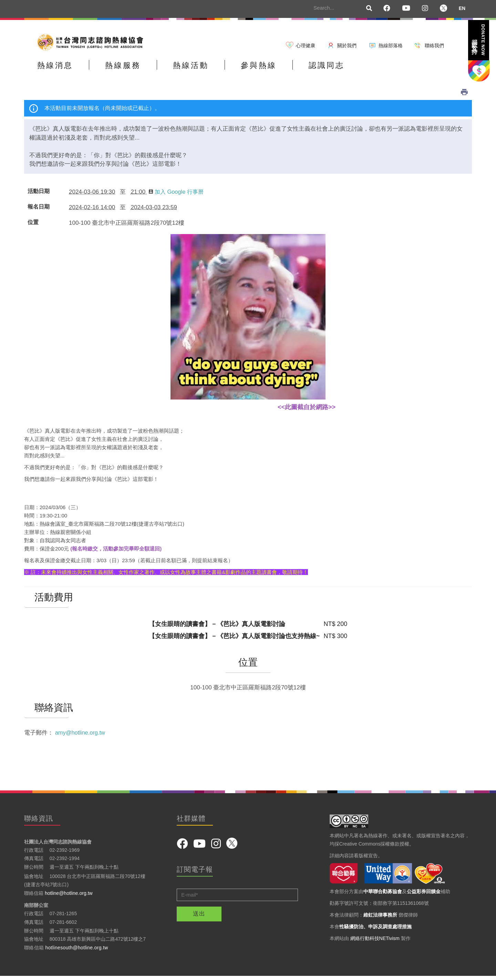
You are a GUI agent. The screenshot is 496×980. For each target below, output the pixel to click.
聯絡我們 (434, 46)
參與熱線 (295, 70)
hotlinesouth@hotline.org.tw (77, 951)
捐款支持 (478, 40)
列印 (464, 95)
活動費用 (46, 601)
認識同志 (373, 70)
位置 (33, 226)
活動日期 (39, 195)
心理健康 (306, 46)
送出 (199, 917)
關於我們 (347, 46)
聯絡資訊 (46, 711)
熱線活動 (217, 70)
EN (462, 8)
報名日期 (39, 210)
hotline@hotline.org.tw (69, 897)
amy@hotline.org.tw (81, 736)
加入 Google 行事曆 (178, 195)
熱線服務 (138, 70)
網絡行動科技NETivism (375, 942)
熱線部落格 (391, 46)
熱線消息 (60, 70)
